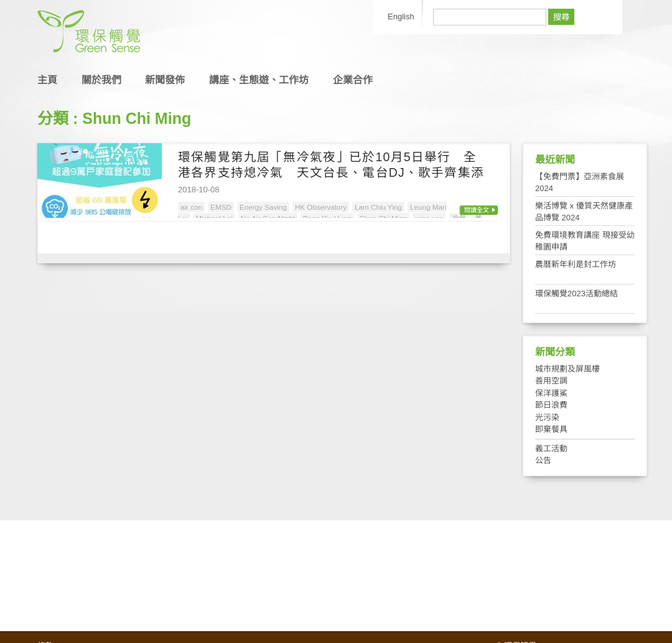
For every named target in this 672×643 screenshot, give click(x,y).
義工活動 (551, 448)
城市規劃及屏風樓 (567, 369)
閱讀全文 (477, 210)
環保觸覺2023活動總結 (576, 293)
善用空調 (551, 381)
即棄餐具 (551, 429)
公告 (543, 460)
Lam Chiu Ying (378, 207)
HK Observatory (321, 207)
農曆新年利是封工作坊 (576, 264)
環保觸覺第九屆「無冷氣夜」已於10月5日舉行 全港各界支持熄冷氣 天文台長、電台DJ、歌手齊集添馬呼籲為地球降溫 (331, 173)
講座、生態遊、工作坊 (259, 80)
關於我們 (101, 80)
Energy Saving (263, 207)
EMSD (221, 207)
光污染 (547, 417)
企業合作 (353, 80)
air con (191, 207)
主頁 (47, 80)
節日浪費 (551, 405)
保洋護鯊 (551, 393)
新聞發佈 (165, 80)
